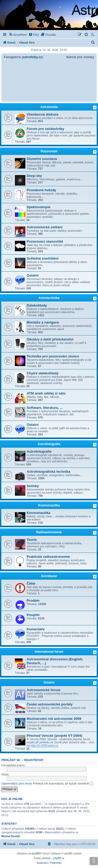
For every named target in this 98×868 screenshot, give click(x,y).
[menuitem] (18, 35)
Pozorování (49, 151)
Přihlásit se (11, 760)
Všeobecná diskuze (43, 114)
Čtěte (31, 583)
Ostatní (33, 275)
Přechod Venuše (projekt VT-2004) (54, 736)
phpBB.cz (59, 858)
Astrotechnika (49, 298)
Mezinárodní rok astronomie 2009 (54, 719)
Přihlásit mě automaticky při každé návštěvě (63, 784)
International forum (49, 652)
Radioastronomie (49, 532)
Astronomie (49, 107)
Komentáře (36, 629)
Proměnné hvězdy (41, 190)
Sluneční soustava (42, 159)
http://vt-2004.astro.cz (44, 745)
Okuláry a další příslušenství (50, 339)
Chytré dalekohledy (43, 373)
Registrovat (34, 760)
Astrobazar (49, 576)
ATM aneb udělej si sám (46, 393)
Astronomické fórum (44, 690)
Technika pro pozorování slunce (53, 356)
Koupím (33, 615)
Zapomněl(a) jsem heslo (17, 783)
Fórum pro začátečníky (45, 129)
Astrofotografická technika (48, 472)
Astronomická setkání (45, 227)
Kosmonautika (49, 505)
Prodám (33, 600)
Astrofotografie (49, 444)
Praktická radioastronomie (48, 557)
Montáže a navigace (43, 322)
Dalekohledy (37, 305)
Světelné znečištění (43, 258)
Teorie (32, 540)
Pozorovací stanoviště (45, 241)
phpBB (36, 854)
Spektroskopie (39, 207)
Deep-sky (34, 176)
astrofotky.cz (32, 57)
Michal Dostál (11, 836)
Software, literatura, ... (45, 408)
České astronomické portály (50, 704)
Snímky (33, 486)
